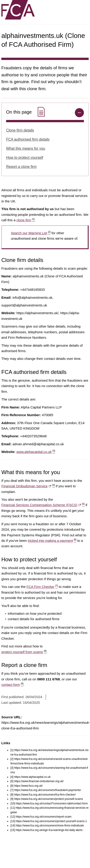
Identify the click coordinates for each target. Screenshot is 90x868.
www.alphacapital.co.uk (36, 452)
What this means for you (26, 148)
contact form (12, 685)
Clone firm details (20, 130)
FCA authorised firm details (28, 139)
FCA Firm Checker (42, 587)
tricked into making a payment (52, 541)
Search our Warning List (31, 233)
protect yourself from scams (24, 652)
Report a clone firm (21, 167)
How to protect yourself (25, 158)
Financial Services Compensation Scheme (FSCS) (43, 505)
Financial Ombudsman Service (28, 486)
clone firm (26, 220)
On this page (26, 112)
